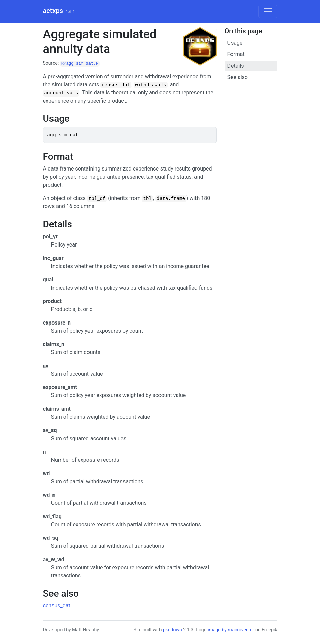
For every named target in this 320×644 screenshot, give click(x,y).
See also (238, 77)
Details (236, 66)
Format (236, 54)
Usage (235, 43)
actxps (53, 11)
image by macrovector (231, 630)
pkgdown (172, 630)
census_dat (57, 605)
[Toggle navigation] (268, 11)
